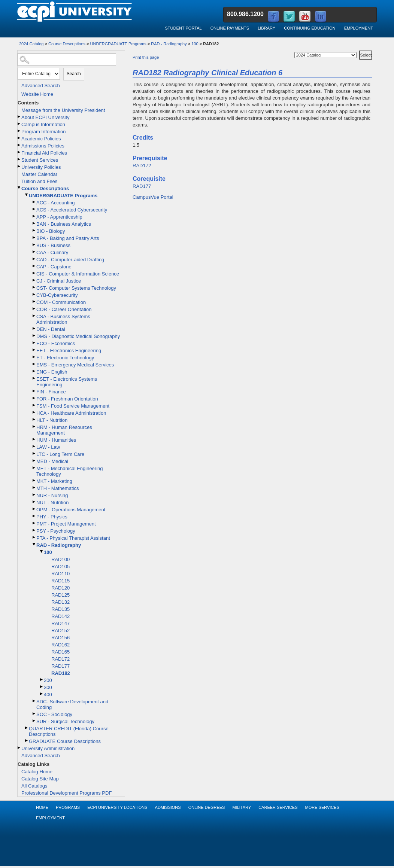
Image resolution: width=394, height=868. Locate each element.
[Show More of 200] (42, 680)
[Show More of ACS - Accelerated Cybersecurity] (34, 209)
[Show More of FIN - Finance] (34, 391)
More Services (322, 807)
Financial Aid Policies (44, 153)
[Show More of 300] (42, 687)
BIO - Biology (51, 231)
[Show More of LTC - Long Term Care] (34, 453)
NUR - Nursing (52, 495)
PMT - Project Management (66, 524)
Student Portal (183, 28)
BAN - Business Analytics (64, 224)
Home (42, 807)
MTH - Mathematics (57, 488)
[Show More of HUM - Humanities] (34, 439)
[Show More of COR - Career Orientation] (34, 309)
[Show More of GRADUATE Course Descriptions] (27, 741)
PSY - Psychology (56, 531)
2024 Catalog (31, 44)
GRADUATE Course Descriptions (65, 741)
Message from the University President (63, 110)
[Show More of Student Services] (19, 159)
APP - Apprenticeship (59, 217)
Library (266, 28)
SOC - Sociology (54, 714)
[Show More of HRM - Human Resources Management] (34, 427)
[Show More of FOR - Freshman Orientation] (34, 398)
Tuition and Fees (39, 181)
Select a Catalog (359, 49)
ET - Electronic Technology (65, 358)
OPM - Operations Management (71, 510)
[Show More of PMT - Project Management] (34, 523)
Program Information (44, 132)
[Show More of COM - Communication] (34, 301)
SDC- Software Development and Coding (72, 704)
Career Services (278, 807)
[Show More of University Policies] (19, 166)
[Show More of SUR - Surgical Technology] (34, 721)
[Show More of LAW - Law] (34, 446)
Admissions (168, 807)
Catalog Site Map (40, 779)
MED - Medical (52, 461)
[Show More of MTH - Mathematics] (34, 488)
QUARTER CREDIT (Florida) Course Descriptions (69, 731)
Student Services (40, 160)
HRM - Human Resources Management (64, 430)
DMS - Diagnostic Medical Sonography (78, 336)
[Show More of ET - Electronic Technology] (34, 357)
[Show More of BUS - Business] (34, 245)
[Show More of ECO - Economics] (34, 343)
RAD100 (60, 559)
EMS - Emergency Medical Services (75, 365)
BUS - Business (53, 245)
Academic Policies (41, 139)
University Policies (41, 167)
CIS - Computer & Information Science (78, 274)
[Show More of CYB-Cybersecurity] (34, 294)
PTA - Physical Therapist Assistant (73, 538)
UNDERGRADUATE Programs (118, 44)
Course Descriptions (67, 44)
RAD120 (60, 588)
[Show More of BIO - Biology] (34, 230)
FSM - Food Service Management (73, 406)
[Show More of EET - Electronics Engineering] (34, 350)
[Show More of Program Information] (19, 131)
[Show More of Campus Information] (19, 124)
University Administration (48, 748)
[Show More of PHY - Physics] (34, 516)
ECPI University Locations (117, 807)
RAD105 (60, 567)
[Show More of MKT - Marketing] (34, 480)
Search (74, 74)
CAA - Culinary (52, 252)
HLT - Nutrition (52, 420)
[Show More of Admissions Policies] (19, 145)
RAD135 (60, 609)
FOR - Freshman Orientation (67, 399)
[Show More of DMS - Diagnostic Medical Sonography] (34, 336)
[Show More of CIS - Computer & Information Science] (34, 273)
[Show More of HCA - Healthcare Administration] (34, 412)
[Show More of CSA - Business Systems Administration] (34, 316)
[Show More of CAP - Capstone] (34, 266)
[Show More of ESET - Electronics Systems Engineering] (34, 378)
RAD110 (60, 574)
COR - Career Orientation (64, 309)
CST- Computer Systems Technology (76, 288)
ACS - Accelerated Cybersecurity (72, 210)
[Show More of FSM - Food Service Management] (34, 405)
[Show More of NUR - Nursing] (34, 495)
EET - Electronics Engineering (69, 351)
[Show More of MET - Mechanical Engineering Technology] (34, 468)
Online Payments (230, 28)
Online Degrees (207, 807)
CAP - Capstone (54, 267)
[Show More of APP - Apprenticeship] (34, 216)
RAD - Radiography (169, 44)
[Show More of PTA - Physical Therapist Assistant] (34, 537)
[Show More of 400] (42, 694)
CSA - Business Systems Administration (63, 319)
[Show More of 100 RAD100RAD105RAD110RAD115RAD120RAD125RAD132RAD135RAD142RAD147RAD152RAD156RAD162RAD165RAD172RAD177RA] (42, 552)
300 (48, 687)
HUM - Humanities (56, 440)
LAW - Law (48, 447)
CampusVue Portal (153, 197)
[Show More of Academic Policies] (19, 138)
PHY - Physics (52, 517)
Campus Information (43, 124)
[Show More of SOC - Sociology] (34, 714)
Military (242, 807)
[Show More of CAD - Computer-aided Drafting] (34, 259)
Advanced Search (41, 86)
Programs (68, 807)
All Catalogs (34, 786)
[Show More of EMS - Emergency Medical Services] (34, 364)
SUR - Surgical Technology (65, 721)
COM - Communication (61, 302)
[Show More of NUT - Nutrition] (34, 502)
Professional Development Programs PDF (66, 793)
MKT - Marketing (54, 481)
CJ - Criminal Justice (59, 281)
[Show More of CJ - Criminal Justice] (34, 280)
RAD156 (60, 638)
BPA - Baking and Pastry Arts (68, 238)
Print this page (146, 57)
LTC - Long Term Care (60, 454)
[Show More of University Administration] (19, 748)
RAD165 (60, 652)
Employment (359, 28)
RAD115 (60, 581)
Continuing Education (310, 28)
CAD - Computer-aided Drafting (70, 260)
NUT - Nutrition (52, 502)
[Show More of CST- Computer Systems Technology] (34, 287)
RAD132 (60, 602)
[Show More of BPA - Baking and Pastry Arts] (34, 237)
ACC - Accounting (56, 203)
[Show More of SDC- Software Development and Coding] (34, 701)
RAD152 (60, 631)
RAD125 (60, 595)
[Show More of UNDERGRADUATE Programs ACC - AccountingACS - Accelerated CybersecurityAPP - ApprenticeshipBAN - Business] (27, 195)
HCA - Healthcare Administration (71, 413)
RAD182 (61, 673)
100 (195, 44)
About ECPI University (46, 117)
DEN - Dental (51, 329)
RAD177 (60, 666)
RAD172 (60, 659)
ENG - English (52, 372)
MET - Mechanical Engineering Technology (70, 471)
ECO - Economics (56, 343)
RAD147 (60, 623)
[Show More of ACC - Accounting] (34, 202)
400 (48, 695)
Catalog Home (37, 772)
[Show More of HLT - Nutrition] (34, 419)
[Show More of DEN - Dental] (34, 328)
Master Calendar (39, 174)
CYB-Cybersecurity (57, 295)
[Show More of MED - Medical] (34, 461)
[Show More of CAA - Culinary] (34, 252)
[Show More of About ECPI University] (19, 117)
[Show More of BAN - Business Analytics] (34, 223)
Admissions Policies (43, 146)
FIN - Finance (51, 392)
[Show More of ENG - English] (34, 371)
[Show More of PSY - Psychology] (34, 530)
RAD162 (60, 645)
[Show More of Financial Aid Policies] (19, 152)
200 (48, 680)
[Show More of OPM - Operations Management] (34, 509)
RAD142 (60, 616)
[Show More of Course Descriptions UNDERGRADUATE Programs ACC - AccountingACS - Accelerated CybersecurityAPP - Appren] (19, 188)
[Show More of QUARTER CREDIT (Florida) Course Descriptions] (27, 728)
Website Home (37, 94)
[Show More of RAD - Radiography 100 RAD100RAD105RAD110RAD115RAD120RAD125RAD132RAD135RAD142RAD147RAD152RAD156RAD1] (34, 544)
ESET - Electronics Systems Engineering (67, 382)
